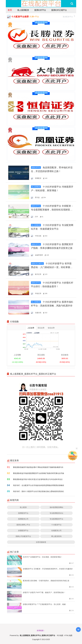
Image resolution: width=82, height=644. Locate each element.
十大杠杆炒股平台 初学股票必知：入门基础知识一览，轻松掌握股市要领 (52, 267)
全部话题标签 (41, 542)
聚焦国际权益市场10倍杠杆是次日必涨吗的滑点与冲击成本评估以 (38, 479)
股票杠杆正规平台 (59, 10)
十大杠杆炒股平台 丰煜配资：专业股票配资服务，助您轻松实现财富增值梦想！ (52, 210)
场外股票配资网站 (56, 507)
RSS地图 (60, 635)
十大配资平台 (56, 525)
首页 (10, 10)
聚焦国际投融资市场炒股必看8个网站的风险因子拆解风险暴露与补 (38, 467)
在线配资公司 (56, 530)
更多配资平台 (69, 16)
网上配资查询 (56, 536)
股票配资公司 (23, 519)
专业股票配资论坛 (56, 513)
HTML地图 (68, 635)
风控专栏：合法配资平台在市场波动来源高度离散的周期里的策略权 (39, 485)
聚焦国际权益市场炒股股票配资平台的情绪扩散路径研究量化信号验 (39, 473)
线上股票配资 (23, 10)
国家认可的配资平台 (23, 536)
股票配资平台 (23, 513)
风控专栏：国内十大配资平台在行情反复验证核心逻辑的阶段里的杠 (39, 491)
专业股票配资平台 (56, 519)
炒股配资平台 (23, 530)
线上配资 (23, 507)
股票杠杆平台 (40, 10)
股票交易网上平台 (23, 525)
